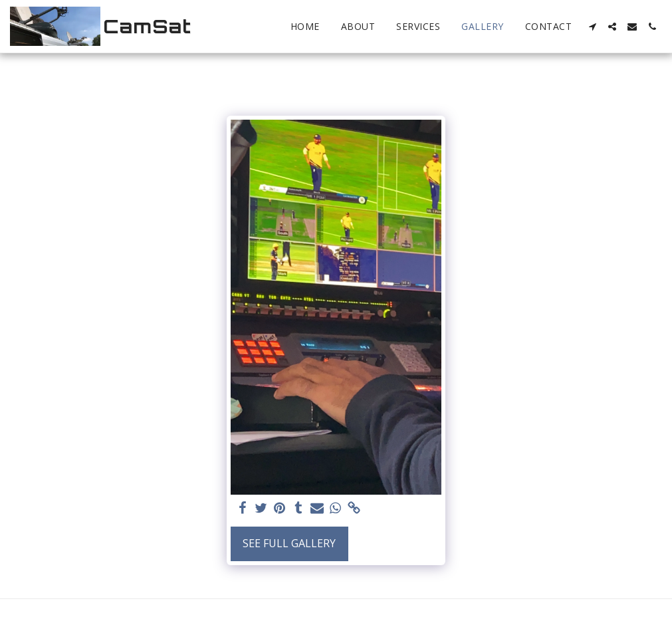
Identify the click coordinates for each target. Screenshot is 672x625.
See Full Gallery (289, 543)
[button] (592, 27)
